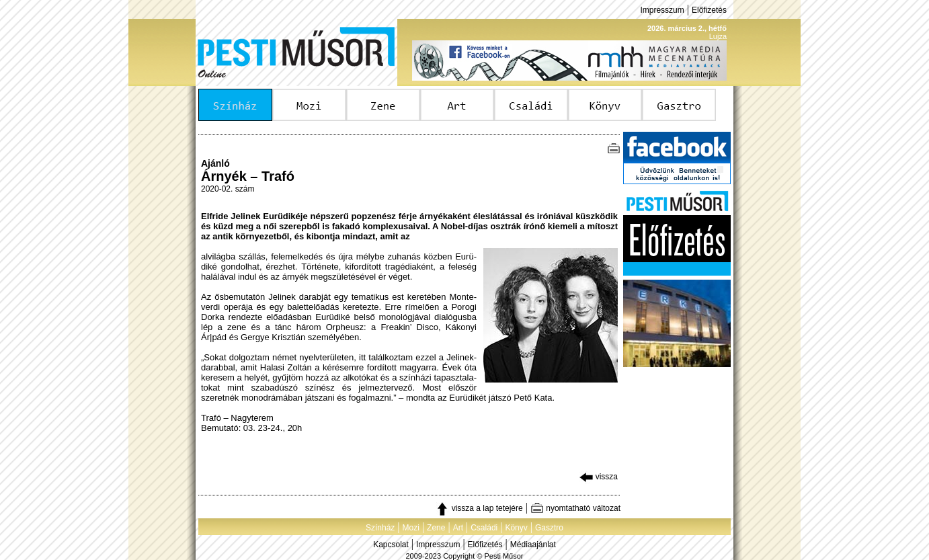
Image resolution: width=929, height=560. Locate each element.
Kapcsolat (391, 545)
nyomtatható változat (575, 508)
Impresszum (662, 10)
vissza (599, 477)
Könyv (516, 528)
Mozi (411, 528)
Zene (436, 528)
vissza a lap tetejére (479, 508)
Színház (380, 528)
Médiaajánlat (533, 545)
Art (458, 528)
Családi (484, 528)
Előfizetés (709, 10)
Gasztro (549, 528)
